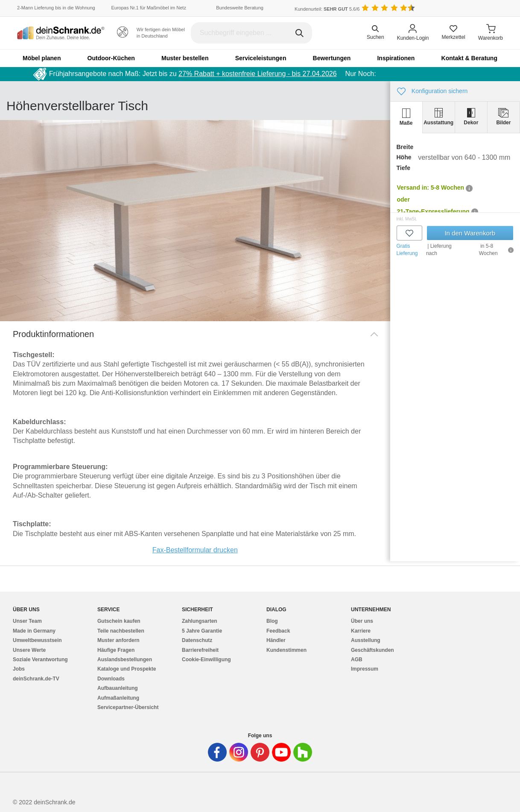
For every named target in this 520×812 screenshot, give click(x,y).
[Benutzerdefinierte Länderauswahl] (490, 8)
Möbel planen (42, 58)
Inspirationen (396, 58)
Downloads (111, 679)
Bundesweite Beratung (240, 8)
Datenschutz (197, 640)
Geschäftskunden (372, 650)
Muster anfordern (118, 640)
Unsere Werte (29, 650)
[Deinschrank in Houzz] (303, 752)
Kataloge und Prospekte (127, 669)
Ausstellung (366, 640)
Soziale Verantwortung (40, 660)
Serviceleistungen (261, 58)
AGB (357, 660)
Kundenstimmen (286, 650)
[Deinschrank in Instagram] (239, 752)
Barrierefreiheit (200, 650)
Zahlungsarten (200, 621)
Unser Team (27, 621)
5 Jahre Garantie (202, 631)
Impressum (365, 669)
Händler (276, 640)
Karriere (361, 631)
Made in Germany (34, 631)
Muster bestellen (185, 58)
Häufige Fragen (116, 650)
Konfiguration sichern (432, 91)
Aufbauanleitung (118, 688)
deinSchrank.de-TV (36, 679)
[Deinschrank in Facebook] (217, 752)
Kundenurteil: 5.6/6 (327, 9)
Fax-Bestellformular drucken (195, 550)
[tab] (406, 117)
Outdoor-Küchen (111, 58)
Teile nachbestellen (121, 631)
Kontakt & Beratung (469, 58)
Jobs (19, 669)
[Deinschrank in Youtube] (281, 752)
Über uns (362, 621)
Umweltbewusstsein (37, 640)
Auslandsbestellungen (125, 660)
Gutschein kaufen (119, 621)
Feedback (278, 631)
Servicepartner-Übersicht (128, 707)
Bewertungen (332, 58)
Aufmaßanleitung (118, 698)
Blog (272, 621)
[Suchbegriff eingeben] (252, 33)
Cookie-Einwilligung (206, 660)
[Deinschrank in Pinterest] (260, 752)
